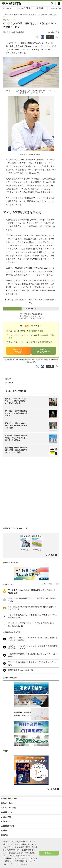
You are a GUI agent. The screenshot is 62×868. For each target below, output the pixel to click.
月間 (57, 584)
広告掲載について (8, 826)
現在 (44, 584)
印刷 (50, 37)
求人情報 (4, 830)
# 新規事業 (39, 8)
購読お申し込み (7, 803)
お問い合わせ (6, 821)
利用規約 (4, 835)
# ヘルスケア (8, 8)
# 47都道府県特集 (24, 8)
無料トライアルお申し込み (19, 351)
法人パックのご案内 (8, 808)
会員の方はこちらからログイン (44, 351)
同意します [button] (49, 853)
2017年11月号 (13, 15)
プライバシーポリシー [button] (19, 864)
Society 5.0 (10, 382)
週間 (50, 584)
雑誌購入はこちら (8, 812)
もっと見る (50, 555)
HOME (5, 15)
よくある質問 (6, 817)
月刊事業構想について (9, 799)
